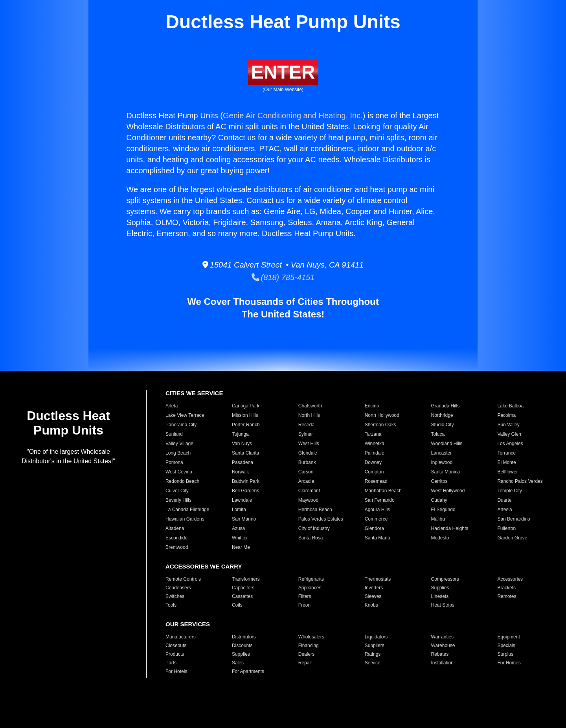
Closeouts (176, 645)
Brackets (506, 588)
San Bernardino (514, 519)
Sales (238, 663)
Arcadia (306, 481)
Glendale (308, 453)
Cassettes (242, 596)
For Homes (509, 663)
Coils (237, 605)
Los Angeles (510, 444)
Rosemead (376, 481)
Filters (305, 596)
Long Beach (178, 453)
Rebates (440, 654)
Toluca (438, 434)
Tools (171, 605)
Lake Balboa (510, 406)
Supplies (440, 588)
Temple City (510, 491)
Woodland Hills (447, 444)
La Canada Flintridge (187, 510)
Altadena (175, 528)
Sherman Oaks (380, 425)
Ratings (373, 654)
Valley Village (179, 444)
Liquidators (376, 637)
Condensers (178, 588)
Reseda (306, 425)
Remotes (507, 596)
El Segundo (443, 510)
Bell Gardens (245, 491)
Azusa (238, 528)
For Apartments (248, 671)
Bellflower (507, 472)
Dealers (306, 654)
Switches (175, 596)
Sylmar (306, 434)
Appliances (310, 588)
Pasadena (243, 462)
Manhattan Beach (383, 491)
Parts (171, 663)
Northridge (442, 415)
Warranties (443, 637)
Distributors (244, 637)
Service (373, 663)
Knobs (371, 605)
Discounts (242, 645)
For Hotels (176, 671)
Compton (374, 472)
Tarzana (373, 434)
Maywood (308, 500)
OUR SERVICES (188, 624)
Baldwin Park (246, 481)
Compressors (445, 579)
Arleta (172, 406)
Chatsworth (310, 406)
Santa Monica (446, 472)
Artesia (504, 510)
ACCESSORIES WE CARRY (204, 566)
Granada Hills (446, 406)
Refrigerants (311, 579)
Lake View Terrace (185, 415)
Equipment (508, 637)
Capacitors (243, 588)
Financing (309, 645)
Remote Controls (183, 579)
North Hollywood (382, 415)
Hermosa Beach (315, 510)
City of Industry (314, 528)
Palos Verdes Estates (321, 519)
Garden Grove (512, 538)
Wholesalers (311, 637)
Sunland (174, 434)
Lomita (239, 510)
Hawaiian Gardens (185, 519)
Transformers (246, 579)
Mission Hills (245, 415)
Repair (305, 663)
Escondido (176, 538)
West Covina (179, 472)
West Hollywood (448, 491)
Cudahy (439, 500)
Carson (306, 472)
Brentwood (177, 547)
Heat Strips (443, 605)
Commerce (376, 519)
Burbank (307, 462)
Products (175, 654)
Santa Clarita (245, 453)
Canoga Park (246, 406)
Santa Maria (378, 538)
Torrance (506, 453)
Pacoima (506, 415)
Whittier (240, 538)
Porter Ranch (246, 425)
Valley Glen (509, 434)
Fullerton (506, 528)
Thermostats (378, 579)
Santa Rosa (311, 538)
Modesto (440, 538)
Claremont (309, 491)
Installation (442, 663)
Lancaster (442, 453)
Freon (304, 605)
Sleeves (373, 596)
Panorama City (181, 425)
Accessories (510, 579)
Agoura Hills (378, 510)
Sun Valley (508, 425)
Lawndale (242, 500)
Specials (506, 645)
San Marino (244, 519)
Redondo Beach (182, 481)
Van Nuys (242, 444)
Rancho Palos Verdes (520, 481)
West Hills (309, 444)
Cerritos (439, 481)
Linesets (440, 596)
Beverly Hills (178, 500)
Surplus (505, 654)
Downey (373, 462)
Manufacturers (181, 637)
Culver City (177, 491)
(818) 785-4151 (283, 277)
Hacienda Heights (450, 528)
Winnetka (375, 444)
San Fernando (380, 500)
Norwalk (240, 472)
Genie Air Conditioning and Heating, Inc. (293, 116)
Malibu (438, 519)
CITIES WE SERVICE (194, 393)
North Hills (309, 415)
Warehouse (443, 645)
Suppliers (375, 645)
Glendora (374, 528)
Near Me (241, 547)
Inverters (374, 588)
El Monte (506, 462)
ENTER (283, 72)
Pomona (174, 462)
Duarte (504, 500)
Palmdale (375, 453)
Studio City (443, 425)
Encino (372, 406)
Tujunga (240, 434)
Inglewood (442, 462)
